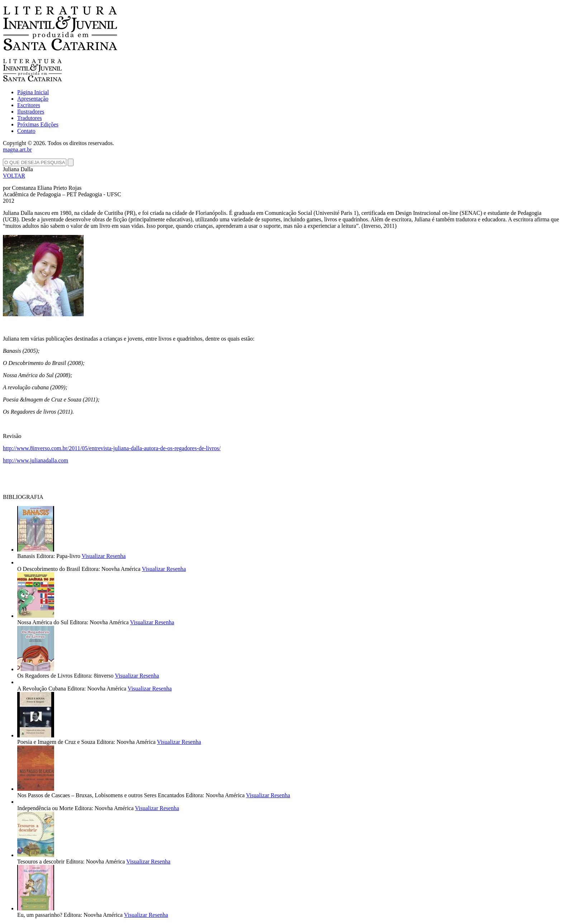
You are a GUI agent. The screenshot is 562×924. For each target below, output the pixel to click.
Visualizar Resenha (104, 556)
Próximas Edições (38, 124)
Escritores (29, 105)
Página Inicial (33, 92)
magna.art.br (17, 150)
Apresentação (33, 99)
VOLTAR (14, 176)
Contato (26, 131)
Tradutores (30, 118)
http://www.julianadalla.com (35, 460)
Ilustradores (31, 112)
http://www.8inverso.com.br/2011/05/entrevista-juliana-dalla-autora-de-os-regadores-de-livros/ (112, 448)
